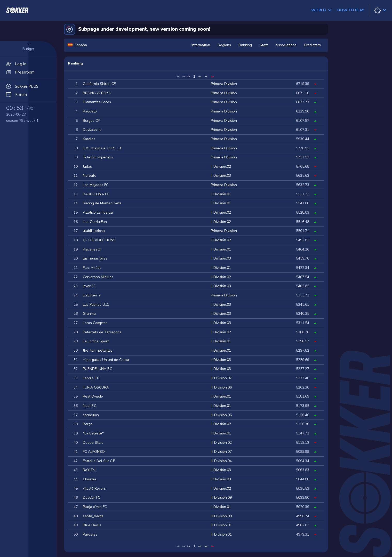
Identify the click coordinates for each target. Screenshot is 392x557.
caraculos (91, 415)
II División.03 (221, 176)
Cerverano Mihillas (98, 277)
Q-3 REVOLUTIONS (99, 240)
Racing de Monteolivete (102, 203)
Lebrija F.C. (91, 378)
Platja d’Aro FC (95, 507)
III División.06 (221, 387)
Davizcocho (92, 130)
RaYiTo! (89, 470)
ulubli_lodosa (94, 231)
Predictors (313, 45)
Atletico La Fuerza (98, 212)
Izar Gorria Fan (95, 222)
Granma (89, 314)
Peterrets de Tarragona (102, 332)
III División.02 (221, 443)
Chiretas (90, 479)
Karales (89, 139)
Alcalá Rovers (94, 489)
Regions (224, 45)
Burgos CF (91, 121)
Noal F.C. (90, 406)
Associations (286, 45)
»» (200, 76)
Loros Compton (95, 323)
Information (201, 45)
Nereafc (89, 176)
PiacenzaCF (92, 249)
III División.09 (221, 498)
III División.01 (221, 525)
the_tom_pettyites (98, 350)
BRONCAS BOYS (97, 93)
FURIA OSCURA (96, 387)
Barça (88, 424)
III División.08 (221, 516)
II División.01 (221, 194)
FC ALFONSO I (95, 452)
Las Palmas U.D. (96, 305)
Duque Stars (93, 443)
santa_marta (93, 516)
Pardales (90, 534)
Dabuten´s (92, 295)
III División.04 (221, 461)
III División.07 (221, 378)
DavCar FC (91, 498)
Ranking (245, 45)
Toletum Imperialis (98, 157)
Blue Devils (92, 525)
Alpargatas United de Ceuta (106, 360)
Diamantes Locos (97, 102)
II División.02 (221, 167)
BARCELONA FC (96, 194)
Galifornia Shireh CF (99, 84)
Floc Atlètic (92, 268)
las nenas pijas (95, 258)
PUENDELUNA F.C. (98, 369)
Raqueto (90, 111)
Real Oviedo (93, 396)
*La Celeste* (93, 433)
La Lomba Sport (96, 341)
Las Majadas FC (96, 185)
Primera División (224, 84)
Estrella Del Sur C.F (99, 461)
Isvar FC (89, 286)
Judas (87, 167)
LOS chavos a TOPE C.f (102, 148)
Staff (264, 45)
